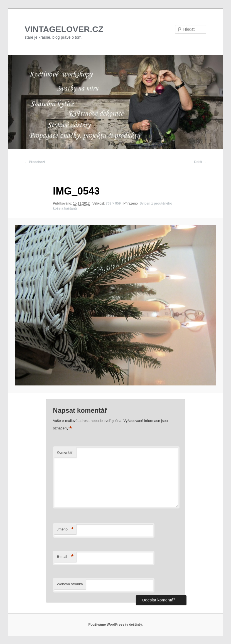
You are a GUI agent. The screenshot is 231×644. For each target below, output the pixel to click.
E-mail (65, 557)
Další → (200, 162)
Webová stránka (70, 584)
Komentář (65, 452)
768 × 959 (113, 203)
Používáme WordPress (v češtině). (115, 625)
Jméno (65, 529)
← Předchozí (35, 162)
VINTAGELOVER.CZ (64, 29)
